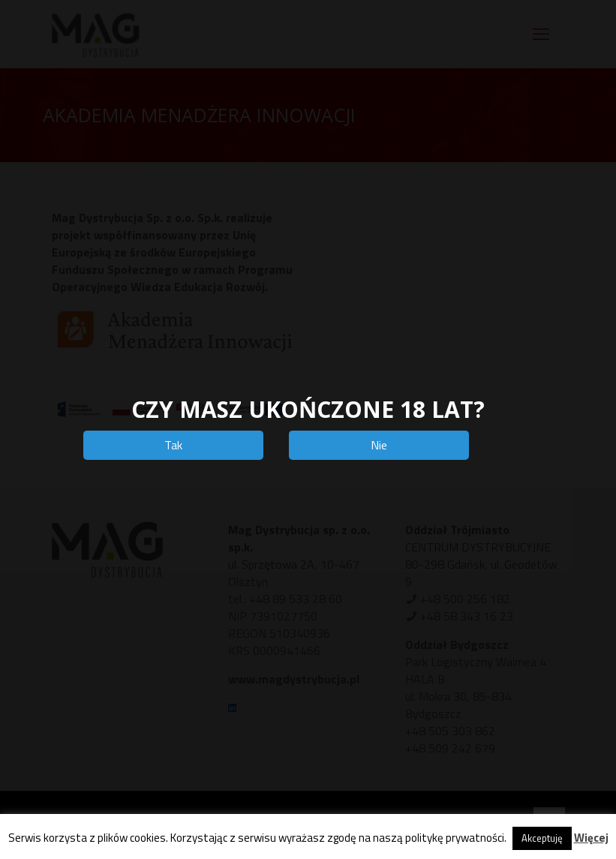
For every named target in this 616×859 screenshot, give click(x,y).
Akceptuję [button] (542, 838)
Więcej (591, 838)
